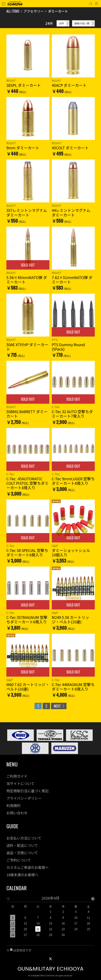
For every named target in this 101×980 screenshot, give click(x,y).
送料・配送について (22, 845)
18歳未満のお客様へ (22, 875)
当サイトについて (20, 783)
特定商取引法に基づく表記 (27, 791)
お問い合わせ (17, 813)
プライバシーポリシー (24, 798)
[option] (51, 918)
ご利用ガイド (17, 776)
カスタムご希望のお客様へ (27, 867)
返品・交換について (22, 853)
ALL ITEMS (13, 11)
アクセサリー (34, 11)
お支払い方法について (24, 838)
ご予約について (19, 860)
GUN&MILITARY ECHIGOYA (50, 969)
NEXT (57, 706)
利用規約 (13, 805)
